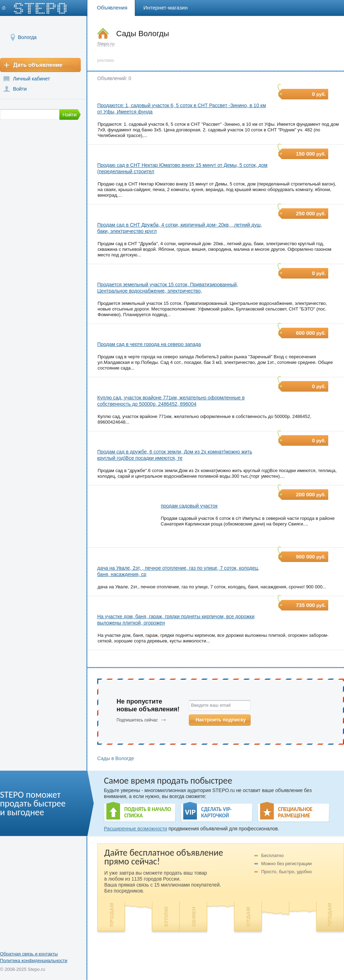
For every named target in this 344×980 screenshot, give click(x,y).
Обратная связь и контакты (29, 954)
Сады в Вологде (116, 758)
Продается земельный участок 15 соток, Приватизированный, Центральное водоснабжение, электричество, (168, 288)
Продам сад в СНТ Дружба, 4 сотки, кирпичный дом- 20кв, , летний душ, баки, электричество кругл (180, 228)
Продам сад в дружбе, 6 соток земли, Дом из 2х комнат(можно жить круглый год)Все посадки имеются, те (175, 455)
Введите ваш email (211, 705)
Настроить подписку (221, 720)
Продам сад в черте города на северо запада (149, 344)
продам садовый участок (189, 506)
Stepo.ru (106, 44)
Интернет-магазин (166, 8)
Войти (20, 89)
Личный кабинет (31, 79)
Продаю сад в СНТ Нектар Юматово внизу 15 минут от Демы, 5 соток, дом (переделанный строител (182, 168)
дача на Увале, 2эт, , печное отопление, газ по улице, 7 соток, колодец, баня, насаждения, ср (178, 571)
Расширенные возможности (135, 829)
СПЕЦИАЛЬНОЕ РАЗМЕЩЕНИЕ (295, 812)
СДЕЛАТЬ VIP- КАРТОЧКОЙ (216, 812)
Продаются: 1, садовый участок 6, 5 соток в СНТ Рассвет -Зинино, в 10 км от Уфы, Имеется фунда (182, 109)
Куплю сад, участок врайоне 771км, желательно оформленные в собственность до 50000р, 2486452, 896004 (171, 401)
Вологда (27, 37)
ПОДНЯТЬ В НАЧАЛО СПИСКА (148, 812)
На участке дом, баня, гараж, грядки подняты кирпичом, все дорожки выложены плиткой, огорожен (176, 620)
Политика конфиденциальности (34, 961)
